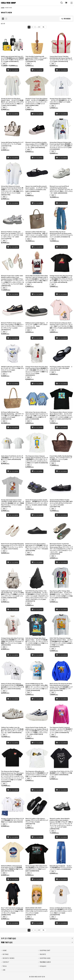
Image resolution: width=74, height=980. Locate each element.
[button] (62, 3)
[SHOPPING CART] (66, 3)
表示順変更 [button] (66, 19)
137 (39, 27)
